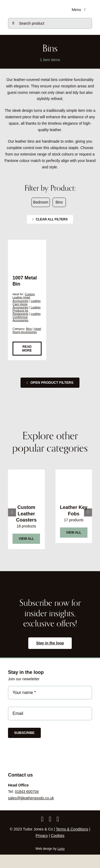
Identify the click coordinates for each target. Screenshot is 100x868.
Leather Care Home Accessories (27, 304)
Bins (29, 329)
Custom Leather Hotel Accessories (24, 297)
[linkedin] (58, 819)
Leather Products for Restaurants (27, 311)
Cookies (58, 836)
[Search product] (50, 23)
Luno (61, 849)
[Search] (13, 23)
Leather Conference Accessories (27, 317)
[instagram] (50, 819)
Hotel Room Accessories (27, 330)
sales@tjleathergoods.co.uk (31, 798)
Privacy (42, 836)
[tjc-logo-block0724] (33, 6)
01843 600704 (27, 792)
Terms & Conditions (72, 829)
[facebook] (42, 819)
